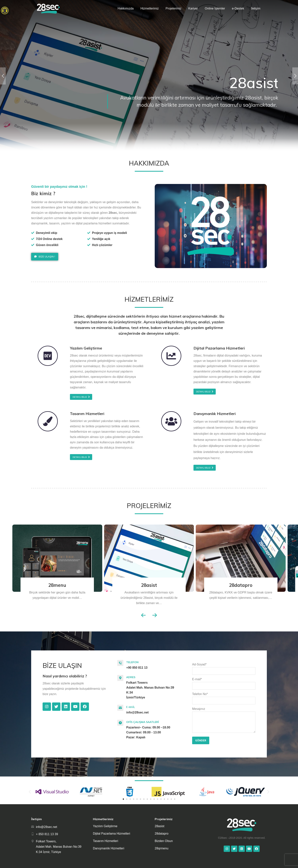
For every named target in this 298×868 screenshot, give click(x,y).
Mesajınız (224, 711)
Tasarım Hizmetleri (105, 841)
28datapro (241, 585)
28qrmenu (162, 848)
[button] (45, 257)
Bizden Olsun (164, 841)
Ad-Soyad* (224, 668)
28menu (57, 585)
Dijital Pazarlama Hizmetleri (112, 834)
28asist (149, 585)
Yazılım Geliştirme (105, 826)
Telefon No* (224, 697)
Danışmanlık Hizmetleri (109, 848)
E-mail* (224, 683)
